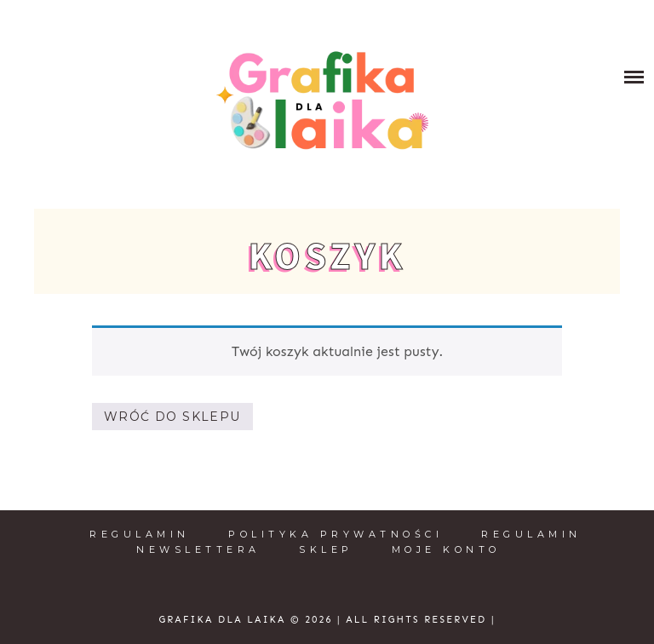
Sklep (326, 549)
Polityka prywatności (336, 534)
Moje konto (446, 549)
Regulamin (140, 534)
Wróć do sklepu (172, 417)
